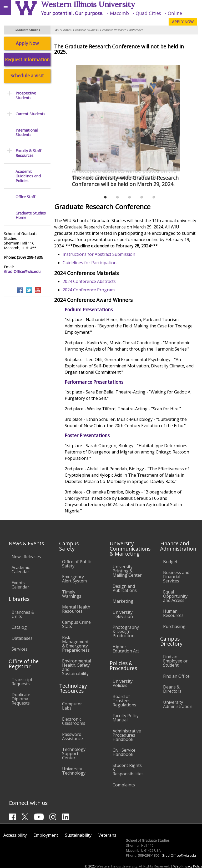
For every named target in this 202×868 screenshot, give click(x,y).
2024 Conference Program (89, 290)
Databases (22, 638)
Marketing (123, 601)
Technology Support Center (74, 754)
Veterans (107, 835)
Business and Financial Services (176, 577)
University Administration (178, 704)
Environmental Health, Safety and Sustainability (77, 667)
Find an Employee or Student (175, 661)
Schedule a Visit (27, 76)
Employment (46, 835)
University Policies (123, 683)
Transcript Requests (22, 682)
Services (20, 649)
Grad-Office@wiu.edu (22, 272)
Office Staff (25, 197)
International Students (27, 133)
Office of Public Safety (77, 564)
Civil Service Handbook (124, 752)
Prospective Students (26, 95)
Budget (170, 562)
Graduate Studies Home (31, 215)
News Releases (26, 557)
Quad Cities (148, 13)
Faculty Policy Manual (126, 718)
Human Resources (173, 613)
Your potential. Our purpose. (72, 13)
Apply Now (27, 43)
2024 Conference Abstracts (89, 281)
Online (175, 13)
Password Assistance (72, 736)
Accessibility (15, 835)
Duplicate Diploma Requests (21, 699)
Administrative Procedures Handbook (127, 735)
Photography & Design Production (126, 631)
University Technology (74, 771)
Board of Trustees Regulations (124, 701)
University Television (123, 614)
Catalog (19, 627)
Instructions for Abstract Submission (99, 254)
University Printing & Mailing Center (127, 571)
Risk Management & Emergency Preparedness (76, 644)
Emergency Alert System (74, 579)
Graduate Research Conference (122, 30)
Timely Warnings (72, 594)
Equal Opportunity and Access (175, 596)
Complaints (124, 785)
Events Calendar (20, 585)
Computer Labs (72, 706)
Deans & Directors (172, 689)
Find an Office (176, 676)
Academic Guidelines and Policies (28, 176)
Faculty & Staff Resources (28, 153)
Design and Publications (125, 588)
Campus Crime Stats (76, 624)
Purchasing (174, 626)
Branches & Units (23, 614)
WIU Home (62, 30)
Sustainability (78, 835)
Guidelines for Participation (90, 263)
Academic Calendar (21, 570)
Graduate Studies (85, 30)
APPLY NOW (183, 22)
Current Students (30, 114)
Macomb (119, 13)
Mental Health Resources (76, 609)
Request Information (27, 60)
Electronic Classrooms (74, 721)
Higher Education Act (126, 649)
